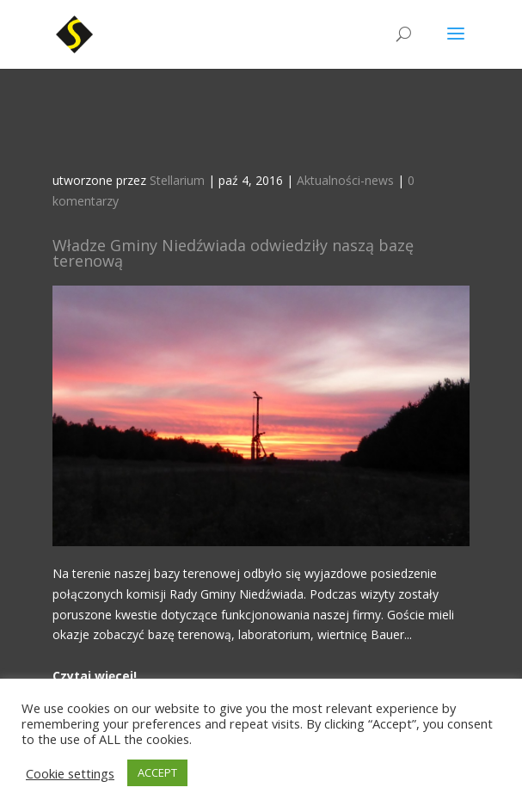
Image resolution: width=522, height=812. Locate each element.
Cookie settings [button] (70, 773)
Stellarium (177, 180)
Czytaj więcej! (95, 676)
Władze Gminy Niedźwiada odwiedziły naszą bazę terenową (233, 253)
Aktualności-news (345, 180)
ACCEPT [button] (157, 772)
